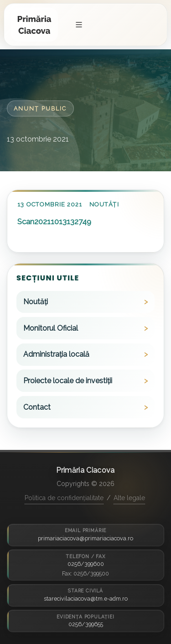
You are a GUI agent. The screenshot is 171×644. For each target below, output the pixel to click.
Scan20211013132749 (54, 222)
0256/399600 (86, 564)
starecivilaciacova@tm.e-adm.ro (86, 599)
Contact (37, 407)
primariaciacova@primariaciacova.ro (85, 538)
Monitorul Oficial (51, 328)
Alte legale (129, 498)
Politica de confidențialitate (64, 498)
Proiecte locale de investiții (68, 381)
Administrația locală (56, 354)
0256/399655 (86, 624)
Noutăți (104, 204)
